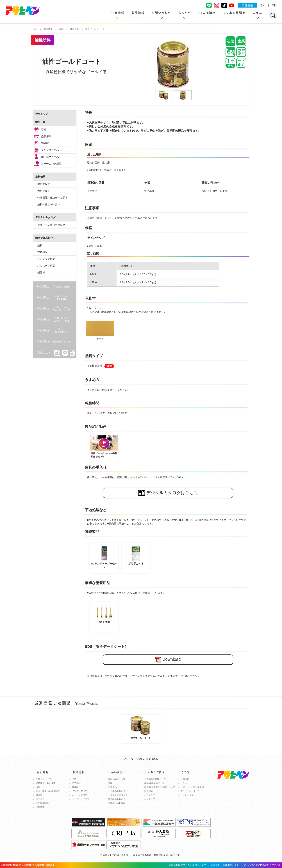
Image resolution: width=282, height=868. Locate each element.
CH (274, 5)
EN (262, 5)
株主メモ (40, 799)
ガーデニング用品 (51, 164)
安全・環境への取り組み (48, 791)
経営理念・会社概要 (46, 783)
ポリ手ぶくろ (136, 555)
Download (168, 660)
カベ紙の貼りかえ (117, 791)
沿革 (38, 787)
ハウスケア (150, 795)
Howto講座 (207, 13)
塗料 (44, 129)
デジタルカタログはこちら (168, 493)
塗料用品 (42, 252)
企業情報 (118, 13)
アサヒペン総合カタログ (51, 225)
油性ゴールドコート (141, 727)
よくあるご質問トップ (155, 779)
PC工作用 (104, 613)
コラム (257, 13)
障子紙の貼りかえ (117, 799)
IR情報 (39, 795)
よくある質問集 (234, 13)
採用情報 (247, 5)
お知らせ (185, 13)
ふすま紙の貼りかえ (118, 795)
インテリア (150, 799)
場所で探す (44, 184)
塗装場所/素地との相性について (160, 787)
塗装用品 (46, 136)
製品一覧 (40, 122)
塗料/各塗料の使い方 (154, 783)
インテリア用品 (50, 150)
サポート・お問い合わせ (192, 787)
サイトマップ (187, 795)
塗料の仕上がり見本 (49, 204)
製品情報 (138, 13)
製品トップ (42, 114)
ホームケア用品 (50, 157)
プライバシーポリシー (191, 791)
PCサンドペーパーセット (104, 557)
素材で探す (44, 191)
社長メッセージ (43, 779)
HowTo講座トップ (117, 779)
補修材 (45, 143)
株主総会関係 (42, 803)
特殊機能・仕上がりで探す (53, 198)
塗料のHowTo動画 (117, 803)
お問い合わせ (161, 13)
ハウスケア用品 (46, 266)
